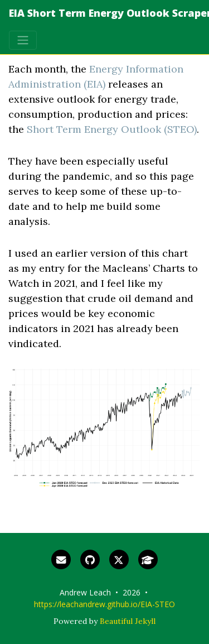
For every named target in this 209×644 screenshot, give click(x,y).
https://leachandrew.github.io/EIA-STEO (104, 604)
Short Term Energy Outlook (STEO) (112, 129)
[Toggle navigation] (23, 40)
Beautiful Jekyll (128, 621)
